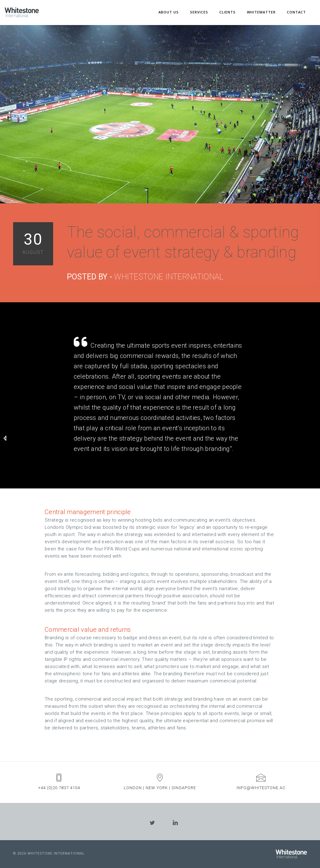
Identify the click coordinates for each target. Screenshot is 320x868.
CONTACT (296, 12)
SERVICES (199, 12)
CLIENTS (227, 12)
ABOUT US (169, 12)
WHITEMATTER (261, 12)
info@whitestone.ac (261, 788)
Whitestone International (169, 277)
